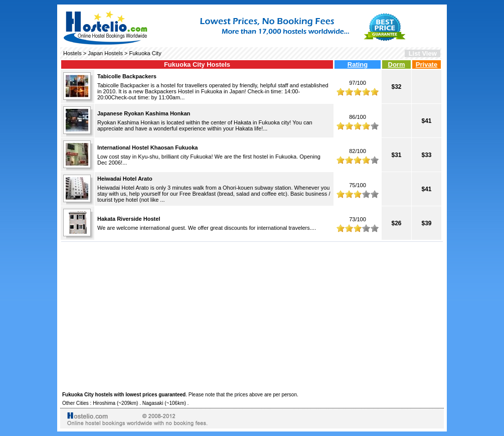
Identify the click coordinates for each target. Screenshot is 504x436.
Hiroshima (104, 403)
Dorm (397, 64)
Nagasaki (153, 403)
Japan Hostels (105, 53)
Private (427, 64)
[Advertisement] (252, 315)
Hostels (72, 53)
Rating (358, 64)
